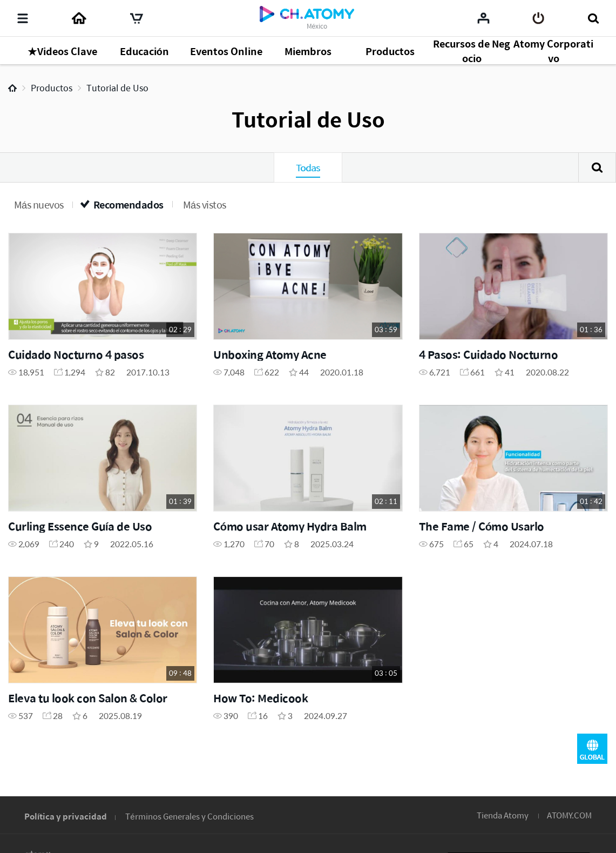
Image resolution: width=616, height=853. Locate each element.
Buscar (597, 167)
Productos (52, 88)
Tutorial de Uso (117, 88)
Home (12, 88)
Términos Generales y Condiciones (189, 816)
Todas (308, 167)
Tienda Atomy (503, 815)
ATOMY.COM (569, 815)
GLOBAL (592, 749)
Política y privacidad (66, 816)
